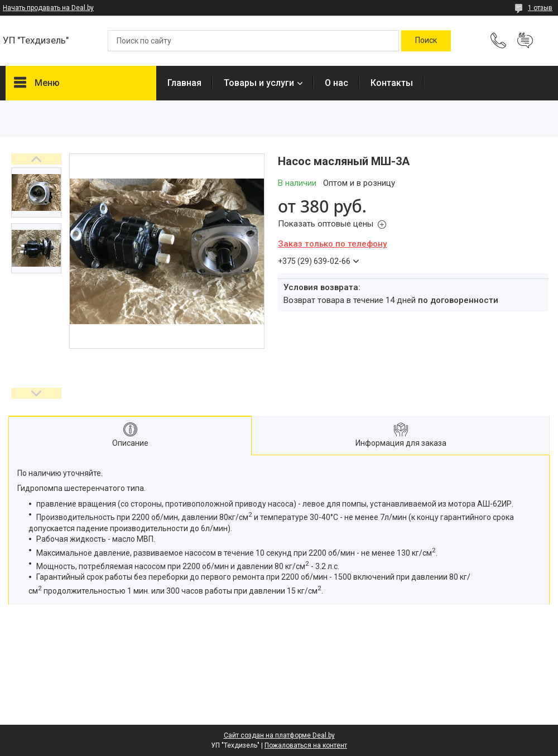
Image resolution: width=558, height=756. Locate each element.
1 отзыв (540, 8)
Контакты (392, 83)
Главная (184, 83)
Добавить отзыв (525, 41)
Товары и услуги (259, 83)
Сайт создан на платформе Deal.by (279, 735)
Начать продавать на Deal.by (48, 8)
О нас (336, 83)
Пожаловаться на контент (306, 745)
